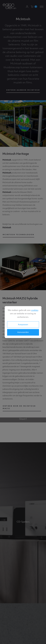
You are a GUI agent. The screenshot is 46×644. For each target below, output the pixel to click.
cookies (35, 310)
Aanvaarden (23, 332)
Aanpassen (23, 324)
